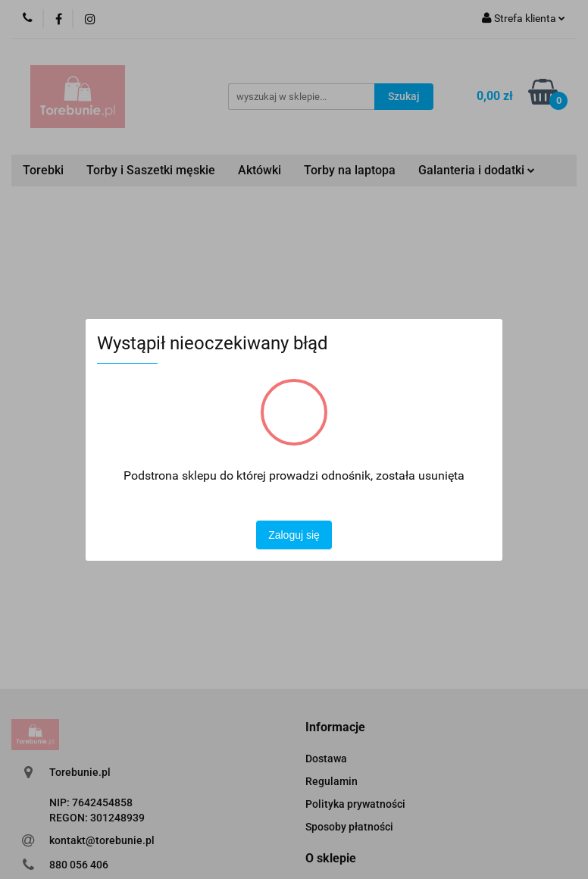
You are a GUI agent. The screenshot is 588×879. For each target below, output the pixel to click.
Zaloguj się (294, 535)
